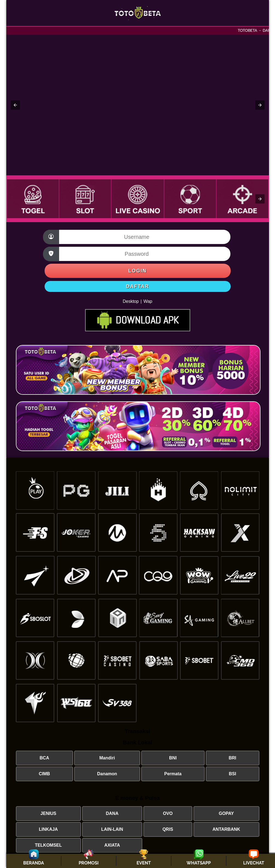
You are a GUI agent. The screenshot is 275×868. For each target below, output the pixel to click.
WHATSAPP (199, 863)
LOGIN (137, 271)
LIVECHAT (254, 863)
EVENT (144, 863)
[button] (15, 105)
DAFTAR (137, 286)
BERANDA (34, 863)
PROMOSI (89, 863)
